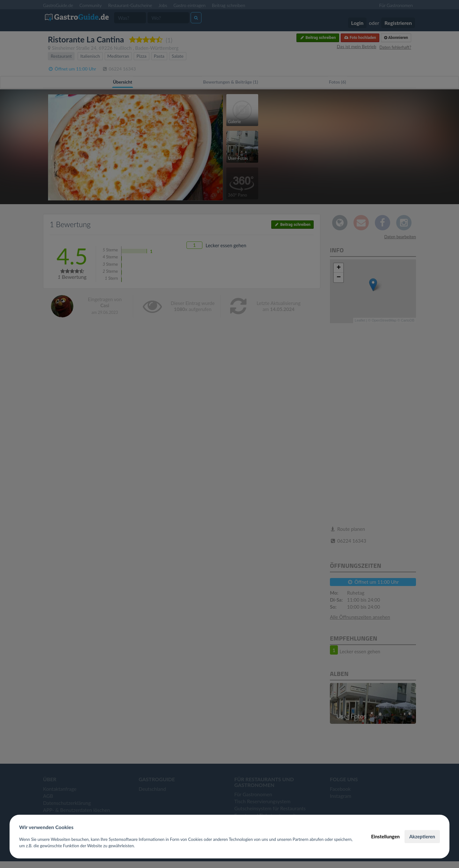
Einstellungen (385, 836)
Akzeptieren (422, 836)
